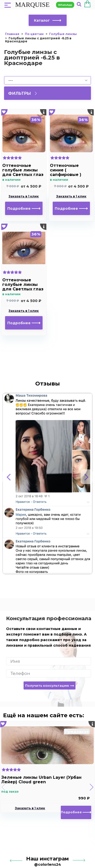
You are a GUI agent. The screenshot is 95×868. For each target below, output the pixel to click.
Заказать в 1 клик (24, 196)
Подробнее (24, 208)
